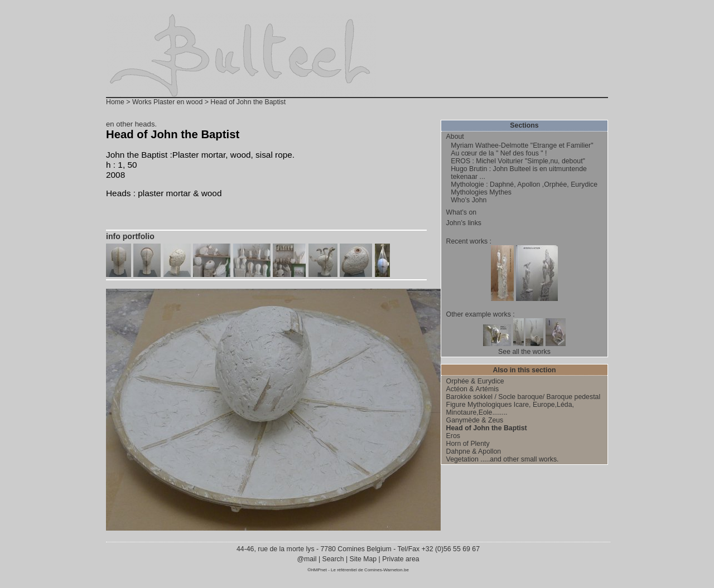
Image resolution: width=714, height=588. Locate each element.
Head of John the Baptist (487, 428)
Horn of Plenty (468, 444)
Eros (453, 436)
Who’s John (469, 200)
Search (333, 559)
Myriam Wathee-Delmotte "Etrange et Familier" (522, 145)
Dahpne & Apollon (474, 451)
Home (115, 102)
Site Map (363, 559)
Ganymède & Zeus (475, 420)
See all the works (524, 352)
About (455, 137)
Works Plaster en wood (167, 102)
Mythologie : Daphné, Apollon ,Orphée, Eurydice (524, 184)
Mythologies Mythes (481, 192)
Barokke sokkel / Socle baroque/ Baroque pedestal (524, 397)
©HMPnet (317, 570)
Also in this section (525, 370)
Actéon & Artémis (472, 389)
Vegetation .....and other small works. (503, 459)
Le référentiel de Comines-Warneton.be (370, 570)
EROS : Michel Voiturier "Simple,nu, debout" (518, 161)
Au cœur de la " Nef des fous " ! (499, 153)
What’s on (462, 212)
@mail (308, 559)
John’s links (464, 223)
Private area (401, 559)
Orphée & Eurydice (475, 381)
